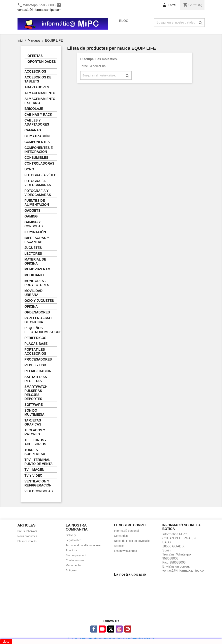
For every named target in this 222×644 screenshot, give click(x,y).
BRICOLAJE (34, 109)
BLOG (124, 21)
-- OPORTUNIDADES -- (40, 64)
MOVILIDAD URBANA (34, 293)
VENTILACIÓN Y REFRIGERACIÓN (38, 483)
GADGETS (33, 211)
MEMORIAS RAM (38, 269)
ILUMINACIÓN (35, 232)
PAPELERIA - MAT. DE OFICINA (39, 320)
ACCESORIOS (35, 72)
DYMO (29, 169)
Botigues (71, 570)
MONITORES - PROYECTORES (37, 283)
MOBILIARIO (34, 275)
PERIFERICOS (35, 338)
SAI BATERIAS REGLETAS (36, 379)
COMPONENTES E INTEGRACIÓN (39, 150)
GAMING (31, 216)
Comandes (121, 536)
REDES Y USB (35, 365)
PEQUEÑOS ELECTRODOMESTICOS (41, 330)
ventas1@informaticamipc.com (40, 10)
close (6, 642)
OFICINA (31, 307)
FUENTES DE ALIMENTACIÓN (37, 203)
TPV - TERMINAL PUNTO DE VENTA (39, 462)
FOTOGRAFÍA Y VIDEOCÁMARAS (38, 193)
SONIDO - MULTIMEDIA (35, 413)
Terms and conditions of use (83, 545)
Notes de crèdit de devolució (132, 541)
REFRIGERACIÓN (38, 371)
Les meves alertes (126, 551)
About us (71, 550)
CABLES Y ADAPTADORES (37, 122)
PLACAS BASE (36, 344)
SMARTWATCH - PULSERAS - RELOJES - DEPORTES (37, 393)
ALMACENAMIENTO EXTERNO (40, 101)
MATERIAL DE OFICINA (35, 261)
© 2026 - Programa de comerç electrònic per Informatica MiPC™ (111, 639)
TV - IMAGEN (35, 470)
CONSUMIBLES (36, 158)
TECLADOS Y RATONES (35, 432)
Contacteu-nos (75, 560)
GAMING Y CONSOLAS (34, 224)
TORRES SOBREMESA (35, 452)
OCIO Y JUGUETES (39, 301)
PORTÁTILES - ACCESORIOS (36, 352)
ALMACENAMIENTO (40, 93)
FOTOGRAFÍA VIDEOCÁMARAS (38, 183)
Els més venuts (27, 541)
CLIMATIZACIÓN (37, 136)
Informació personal (126, 531)
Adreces (119, 546)
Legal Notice (74, 540)
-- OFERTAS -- (35, 56)
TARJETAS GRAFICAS (33, 422)
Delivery (71, 535)
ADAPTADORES (37, 87)
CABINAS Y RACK (38, 115)
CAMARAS (33, 130)
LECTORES (33, 254)
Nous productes (27, 536)
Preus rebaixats (27, 531)
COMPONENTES (37, 142)
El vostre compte (131, 525)
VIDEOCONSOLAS (39, 491)
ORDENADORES (37, 312)
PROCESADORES (38, 359)
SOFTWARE (34, 405)
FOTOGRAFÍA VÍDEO (41, 175)
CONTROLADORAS (39, 163)
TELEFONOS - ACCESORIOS (35, 442)
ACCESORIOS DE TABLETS (38, 79)
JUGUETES (33, 248)
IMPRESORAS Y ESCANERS (37, 240)
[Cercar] (179, 23)
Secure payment (76, 555)
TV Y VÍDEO (34, 476)
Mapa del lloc (74, 565)
